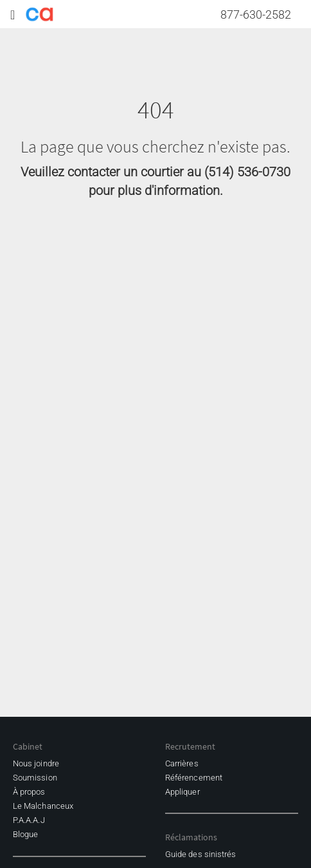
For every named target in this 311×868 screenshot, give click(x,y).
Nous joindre (36, 763)
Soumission (35, 778)
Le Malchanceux (43, 806)
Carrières (182, 763)
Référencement (194, 778)
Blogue (25, 834)
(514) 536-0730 (247, 172)
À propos (29, 792)
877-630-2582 (256, 15)
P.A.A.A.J (29, 820)
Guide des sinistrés (200, 854)
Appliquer (182, 792)
